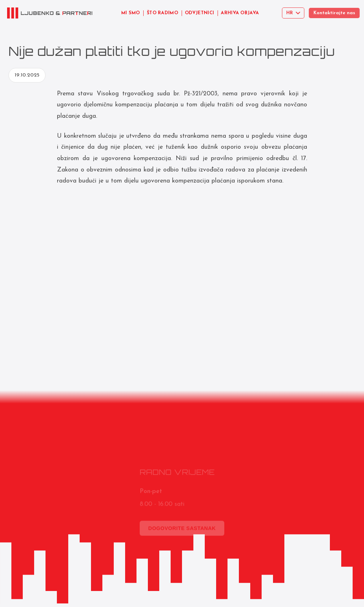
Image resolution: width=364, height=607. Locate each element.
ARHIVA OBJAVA (240, 13)
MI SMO (131, 13)
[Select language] (296, 13)
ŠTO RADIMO (162, 13)
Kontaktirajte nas (339, 13)
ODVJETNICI (199, 13)
